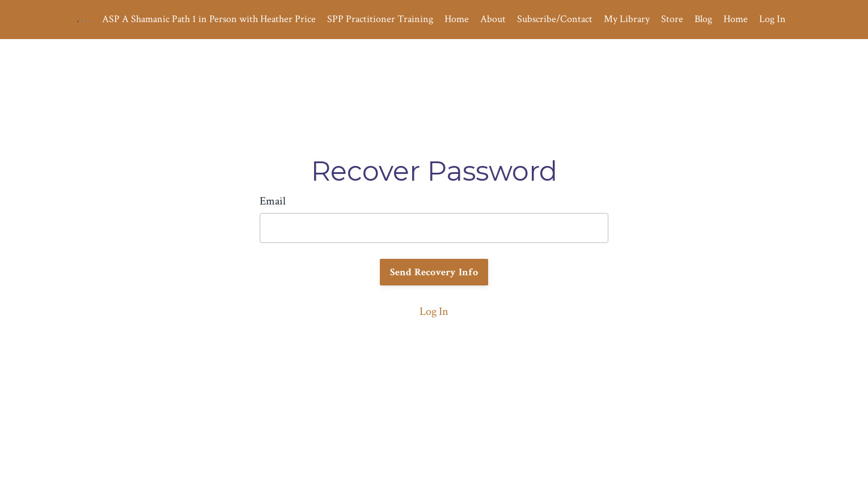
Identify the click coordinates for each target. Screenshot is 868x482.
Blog (703, 19)
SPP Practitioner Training (380, 19)
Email (273, 201)
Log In (772, 19)
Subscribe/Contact (555, 19)
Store (672, 19)
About (493, 19)
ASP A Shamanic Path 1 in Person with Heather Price (209, 19)
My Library (627, 19)
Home (457, 19)
